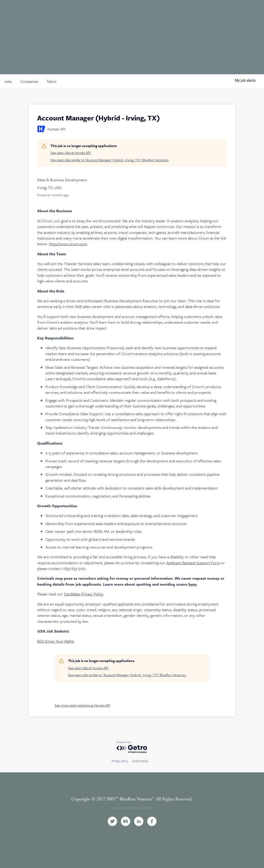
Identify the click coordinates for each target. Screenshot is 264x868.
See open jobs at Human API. (71, 153)
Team (119, 11)
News (213, 11)
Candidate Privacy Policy (84, 594)
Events (172, 11)
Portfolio (144, 11)
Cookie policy (140, 761)
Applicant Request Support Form (193, 563)
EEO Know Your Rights (56, 641)
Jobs (194, 11)
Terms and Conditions (132, 805)
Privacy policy (120, 761)
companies (29, 81)
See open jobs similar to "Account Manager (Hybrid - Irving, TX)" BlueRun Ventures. (110, 160)
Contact (243, 11)
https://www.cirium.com (68, 244)
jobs (8, 81)
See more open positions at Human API (82, 705)
